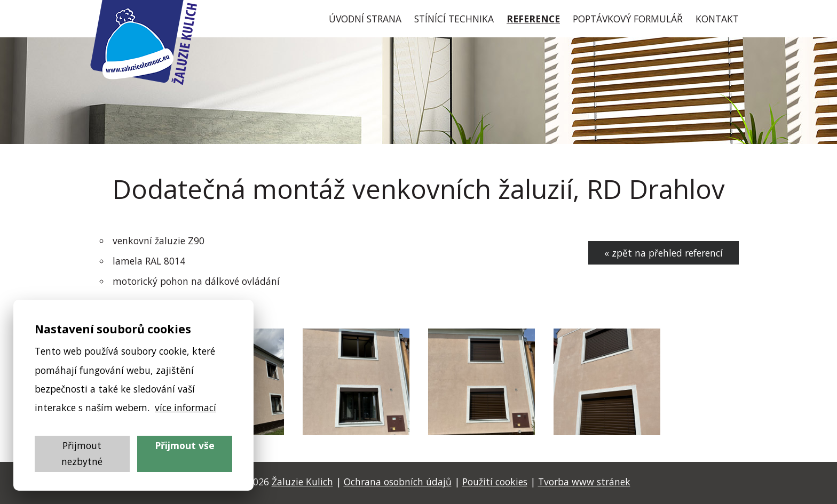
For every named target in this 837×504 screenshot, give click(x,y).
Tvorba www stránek (584, 482)
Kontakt (717, 19)
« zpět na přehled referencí (664, 253)
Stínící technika (454, 19)
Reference (533, 19)
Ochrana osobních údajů (398, 482)
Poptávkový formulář (628, 19)
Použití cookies (495, 482)
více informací (185, 407)
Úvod (365, 19)
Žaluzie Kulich (302, 482)
